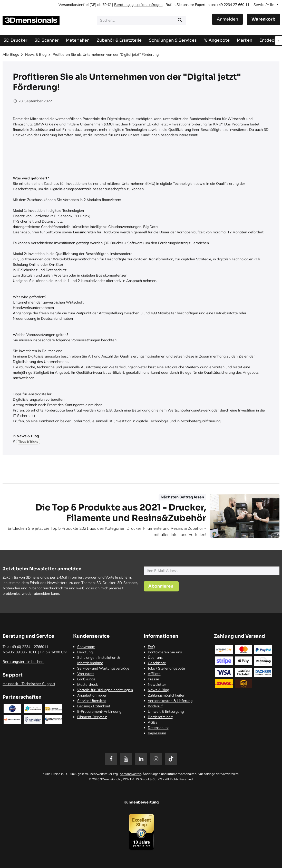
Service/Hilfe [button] (264, 5)
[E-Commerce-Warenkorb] (263, 19)
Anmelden (227, 19)
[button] (161, 586)
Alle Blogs (11, 54)
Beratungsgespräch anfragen (138, 5)
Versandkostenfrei (74, 5)
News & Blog (36, 54)
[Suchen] (180, 20)
